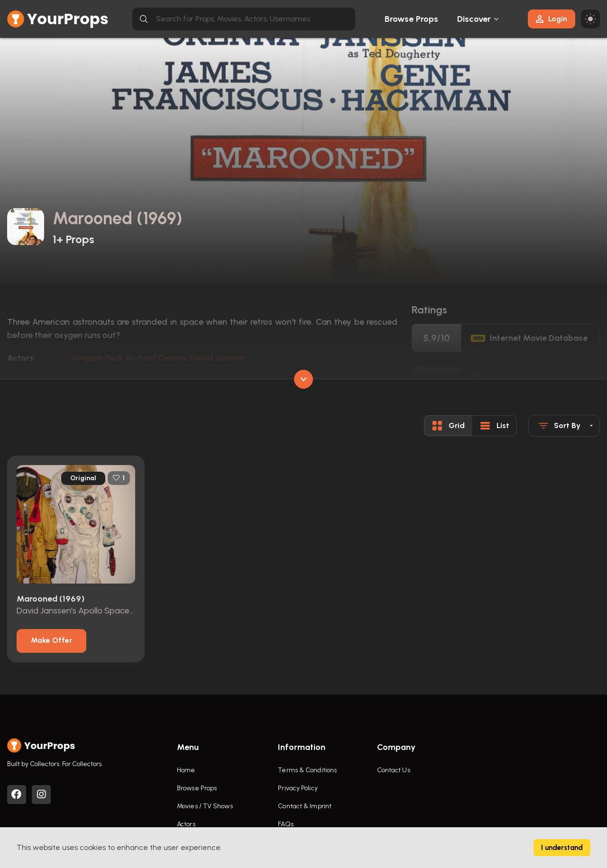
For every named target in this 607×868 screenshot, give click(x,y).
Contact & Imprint (305, 806)
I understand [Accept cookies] (562, 848)
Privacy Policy (298, 788)
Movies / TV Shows (205, 806)
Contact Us (394, 770)
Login (552, 19)
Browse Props (411, 19)
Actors (186, 824)
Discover (474, 19)
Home (186, 770)
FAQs (285, 824)
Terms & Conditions (307, 770)
